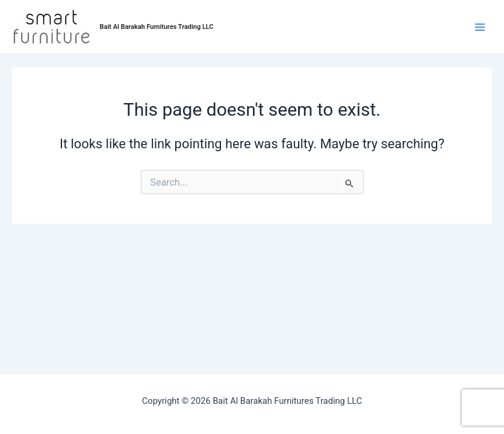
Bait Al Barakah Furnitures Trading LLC (157, 27)
